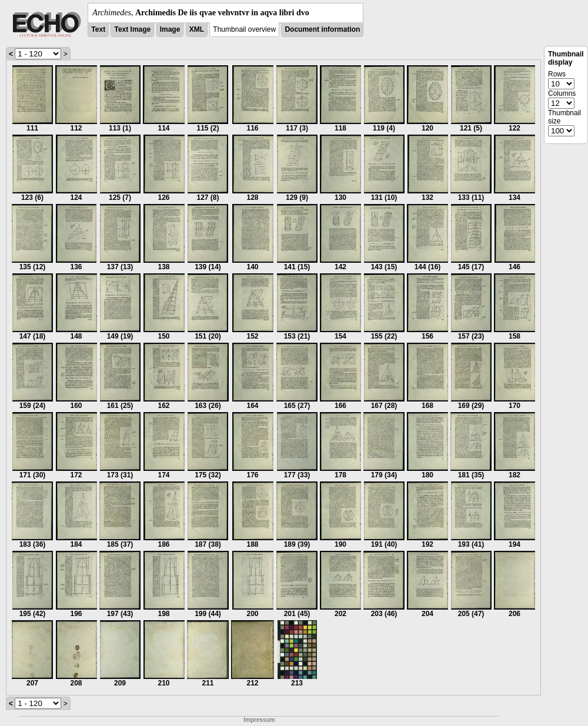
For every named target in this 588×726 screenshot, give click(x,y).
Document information (322, 29)
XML (197, 29)
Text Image (132, 29)
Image (170, 29)
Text (98, 29)
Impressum (259, 720)
